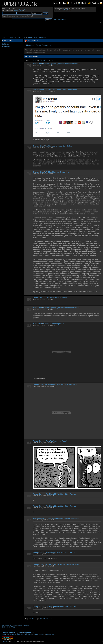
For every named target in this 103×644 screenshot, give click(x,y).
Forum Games (39, 298)
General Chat (38, 146)
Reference (20, 634)
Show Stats (6, 45)
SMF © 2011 (14, 625)
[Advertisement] (52, 30)
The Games (5, 634)
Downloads (13, 634)
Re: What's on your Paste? (57, 298)
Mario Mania (28, 634)
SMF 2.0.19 (5, 625)
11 (47, 60)
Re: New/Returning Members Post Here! (61, 384)
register (25, 9)
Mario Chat (37, 64)
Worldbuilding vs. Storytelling (57, 172)
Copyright (5, 642)
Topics (38, 45)
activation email (18, 11)
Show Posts (6, 46)
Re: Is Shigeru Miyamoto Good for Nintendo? (61, 64)
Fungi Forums (29, 632)
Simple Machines (23, 625)
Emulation (36, 634)
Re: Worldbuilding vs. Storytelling (59, 146)
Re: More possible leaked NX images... (64, 518)
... (50, 60)
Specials (42, 634)
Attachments (47, 45)
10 (45, 60)
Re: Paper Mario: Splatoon (54, 324)
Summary (5, 43)
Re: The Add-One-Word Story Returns (61, 494)
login (19, 9)
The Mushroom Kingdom (12, 632)
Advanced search (60, 20)
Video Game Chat (40, 90)
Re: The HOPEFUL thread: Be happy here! (62, 564)
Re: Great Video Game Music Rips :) (63, 90)
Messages (30, 45)
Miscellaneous (50, 634)
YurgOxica (68, 10)
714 (52, 60)
